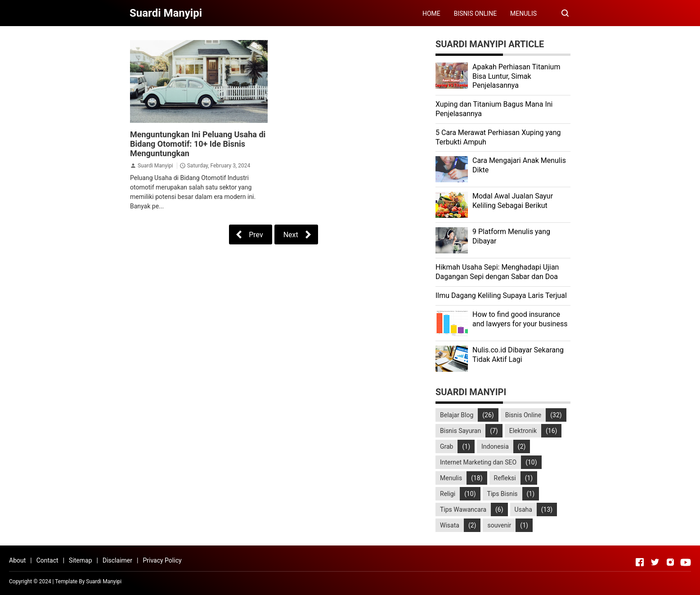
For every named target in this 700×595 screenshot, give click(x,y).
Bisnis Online (523, 415)
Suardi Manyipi (155, 166)
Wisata (450, 525)
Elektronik (523, 431)
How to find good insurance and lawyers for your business (520, 319)
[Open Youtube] (686, 562)
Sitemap (80, 560)
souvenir (499, 525)
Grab (446, 446)
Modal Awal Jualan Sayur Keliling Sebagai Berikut (513, 201)
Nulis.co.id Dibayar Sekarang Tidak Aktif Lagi (518, 355)
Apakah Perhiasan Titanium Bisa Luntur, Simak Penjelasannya (516, 76)
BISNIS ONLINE (475, 14)
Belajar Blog (457, 415)
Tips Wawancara (463, 509)
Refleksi (505, 478)
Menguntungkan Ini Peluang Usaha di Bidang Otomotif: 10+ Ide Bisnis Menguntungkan (198, 144)
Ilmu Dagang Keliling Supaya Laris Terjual (501, 295)
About (17, 560)
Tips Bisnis (503, 494)
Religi (448, 494)
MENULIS (523, 14)
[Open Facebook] (640, 562)
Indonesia (495, 446)
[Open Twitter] (655, 562)
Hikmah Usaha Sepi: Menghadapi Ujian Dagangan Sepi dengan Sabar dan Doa (497, 272)
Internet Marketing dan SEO (478, 462)
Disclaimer (117, 560)
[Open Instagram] (670, 562)
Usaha (523, 509)
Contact (47, 560)
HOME (431, 14)
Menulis (451, 478)
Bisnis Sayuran (460, 431)
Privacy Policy (162, 560)
